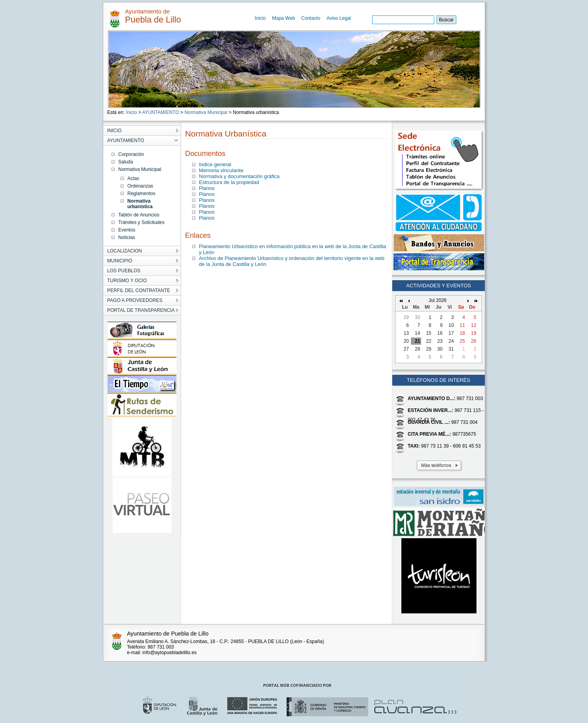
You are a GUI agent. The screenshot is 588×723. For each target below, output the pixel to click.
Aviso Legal (339, 18)
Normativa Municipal (206, 112)
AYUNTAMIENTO (160, 112)
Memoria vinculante (221, 170)
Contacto (311, 18)
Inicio (260, 18)
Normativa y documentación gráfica (239, 176)
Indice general (215, 164)
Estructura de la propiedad (229, 182)
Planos (207, 188)
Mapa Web (284, 18)
